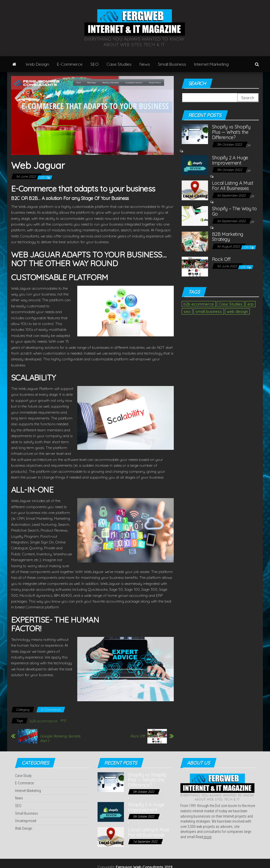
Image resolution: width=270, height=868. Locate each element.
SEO (95, 64)
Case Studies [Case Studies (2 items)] (231, 304)
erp (63, 720)
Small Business (172, 64)
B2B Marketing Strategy (228, 237)
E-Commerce (70, 64)
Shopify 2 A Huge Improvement (230, 160)
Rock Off (138, 736)
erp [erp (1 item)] (250, 304)
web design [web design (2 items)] (237, 311)
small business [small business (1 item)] (209, 311)
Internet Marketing (211, 64)
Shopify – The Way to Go (234, 211)
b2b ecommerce (43, 721)
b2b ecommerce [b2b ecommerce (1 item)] (199, 304)
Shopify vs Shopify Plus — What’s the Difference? (231, 132)
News (145, 64)
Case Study (23, 776)
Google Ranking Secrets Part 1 (60, 738)
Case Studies (119, 64)
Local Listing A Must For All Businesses (233, 186)
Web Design (37, 64)
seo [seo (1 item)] (187, 311)
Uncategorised (26, 821)
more (207, 837)
